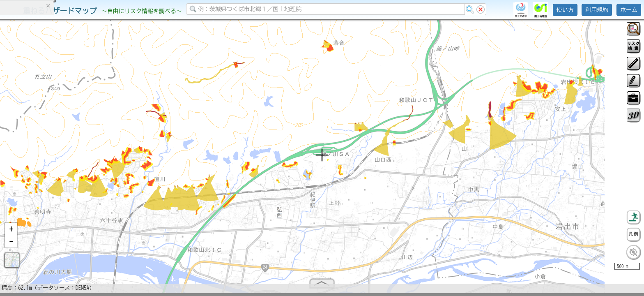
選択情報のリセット (87, 162)
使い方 (565, 10)
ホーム (629, 10)
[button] (11, 232)
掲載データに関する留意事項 (45, 140)
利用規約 (597, 10)
